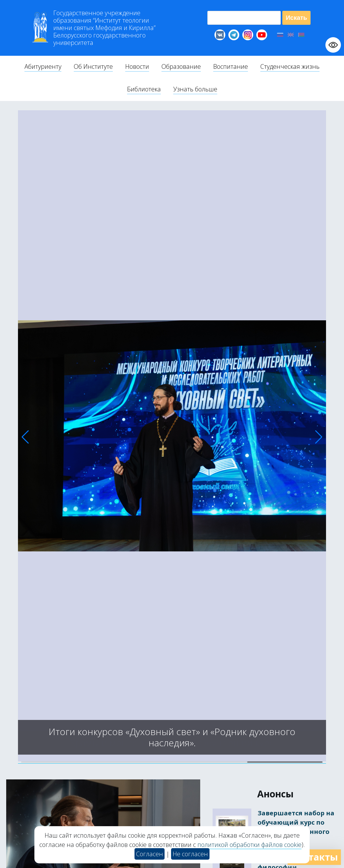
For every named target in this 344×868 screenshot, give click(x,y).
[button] (25, 437)
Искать (296, 18)
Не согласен (190, 854)
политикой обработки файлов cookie (249, 845)
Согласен (150, 854)
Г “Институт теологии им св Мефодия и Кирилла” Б (104, 28)
